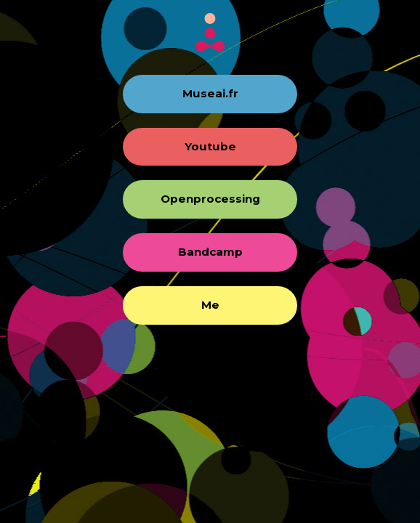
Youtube (210, 146)
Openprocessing (210, 199)
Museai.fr (210, 93)
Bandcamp (210, 252)
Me (210, 305)
